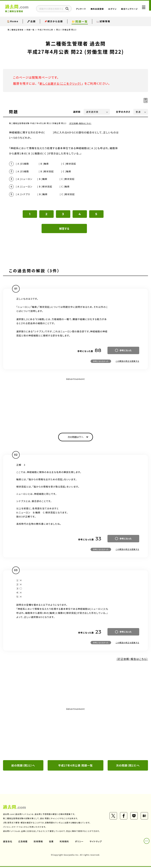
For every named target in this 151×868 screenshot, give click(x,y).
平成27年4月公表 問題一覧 (75, 766)
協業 (52, 843)
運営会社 (8, 843)
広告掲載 (23, 843)
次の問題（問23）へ (128, 766)
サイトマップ (96, 843)
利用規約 (65, 843)
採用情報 (39, 843)
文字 (123, 112)
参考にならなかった (101, 362)
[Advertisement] (75, 403)
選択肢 (77, 112)
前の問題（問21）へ (23, 766)
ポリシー (80, 843)
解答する (64, 229)
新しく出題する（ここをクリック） (62, 83)
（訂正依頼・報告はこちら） (80, 123)
